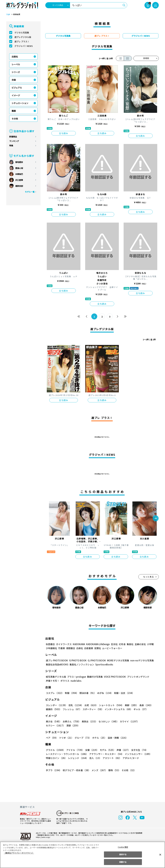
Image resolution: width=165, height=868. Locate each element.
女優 (91, 750)
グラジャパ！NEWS (24, 46)
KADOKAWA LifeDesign (98, 644)
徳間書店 (71, 648)
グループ (82, 738)
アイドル (75, 750)
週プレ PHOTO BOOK (57, 660)
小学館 (150, 644)
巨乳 (75, 705)
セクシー (148, 721)
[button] (156, 519)
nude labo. (76, 681)
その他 (15, 119)
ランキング (14, 141)
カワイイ (128, 721)
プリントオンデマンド (137, 677)
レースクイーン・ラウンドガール (67, 754)
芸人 (95, 758)
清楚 (52, 725)
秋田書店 (50, 644)
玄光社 (114, 644)
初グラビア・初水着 (76, 770)
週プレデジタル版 (23, 37)
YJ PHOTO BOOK (77, 660)
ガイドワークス (64, 644)
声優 (122, 750)
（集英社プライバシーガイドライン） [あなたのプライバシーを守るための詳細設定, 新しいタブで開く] (19, 853)
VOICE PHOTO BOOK (114, 677)
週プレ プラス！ (22, 41)
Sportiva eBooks (103, 664)
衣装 (14, 80)
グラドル (55, 750)
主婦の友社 (140, 644)
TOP (8, 14)
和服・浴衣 (123, 693)
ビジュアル (17, 88)
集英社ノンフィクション (81, 664)
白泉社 (80, 648)
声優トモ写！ (53, 681)
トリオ (66, 738)
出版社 (15, 57)
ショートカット (110, 705)
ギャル (140, 709)
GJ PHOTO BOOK (95, 660)
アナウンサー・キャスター (106, 754)
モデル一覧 (30, 192)
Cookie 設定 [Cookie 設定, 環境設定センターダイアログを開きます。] (123, 847)
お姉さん (71, 721)
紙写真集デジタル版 (56, 677)
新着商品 (13, 137)
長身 (144, 705)
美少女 (54, 721)
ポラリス (65, 681)
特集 (11, 146)
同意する (123, 862)
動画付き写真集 (94, 677)
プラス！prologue (76, 677)
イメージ (16, 95)
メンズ (99, 770)
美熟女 (89, 721)
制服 (71, 693)
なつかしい (108, 721)
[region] (82, 855)
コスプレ (55, 693)
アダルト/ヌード (130, 758)
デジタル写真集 (22, 33)
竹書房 (62, 648)
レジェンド (78, 758)
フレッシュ (72, 709)
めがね (104, 693)
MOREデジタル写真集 (116, 660)
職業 (14, 111)
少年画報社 (51, 648)
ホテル (99, 738)
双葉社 (98, 648)
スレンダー (56, 705)
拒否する (123, 854)
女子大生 (138, 750)
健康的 (54, 709)
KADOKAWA (79, 644)
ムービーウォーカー (112, 648)
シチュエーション (20, 103)
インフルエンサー (138, 754)
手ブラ (54, 770)
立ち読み (64, 133)
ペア (52, 738)
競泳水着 (87, 693)
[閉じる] (160, 855)
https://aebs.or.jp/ (43, 837)
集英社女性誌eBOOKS (57, 664)
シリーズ (16, 72)
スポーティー (93, 709)
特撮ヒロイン (56, 758)
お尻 (90, 705)
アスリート (111, 758)
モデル (107, 750)
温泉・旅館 (117, 738)
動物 (114, 770)
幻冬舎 (122, 644)
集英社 (130, 644)
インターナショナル (118, 709)
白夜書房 (89, 648)
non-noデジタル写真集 (140, 660)
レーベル (16, 64)
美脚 (130, 705)
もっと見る (149, 577)
